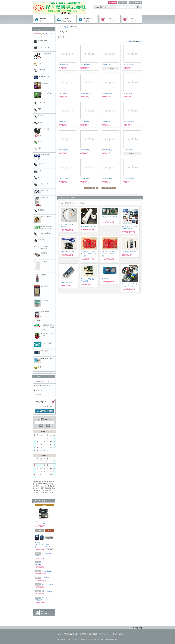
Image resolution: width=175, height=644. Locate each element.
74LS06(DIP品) (128, 93)
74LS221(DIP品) (107, 150)
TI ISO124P (46, 578)
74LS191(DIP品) (64, 65)
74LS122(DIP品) (107, 178)
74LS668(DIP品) (64, 150)
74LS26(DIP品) (85, 178)
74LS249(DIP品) (64, 93)
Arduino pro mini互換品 (129, 252)
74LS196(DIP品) (107, 65)
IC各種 (66, 27)
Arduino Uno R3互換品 (68, 252)
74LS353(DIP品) (129, 122)
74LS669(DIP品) (85, 150)
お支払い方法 (62, 634)
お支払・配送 (66, 20)
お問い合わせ (88, 20)
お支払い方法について (42, 381)
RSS (42, 611)
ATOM (44, 613)
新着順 (140, 41)
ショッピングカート (110, 20)
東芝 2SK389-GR (48, 584)
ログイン (123, 3)
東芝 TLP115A (47, 591)
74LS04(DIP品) (64, 178)
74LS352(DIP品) (85, 93)
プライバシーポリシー (106, 634)
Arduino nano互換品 (67, 282)
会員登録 (113, 3)
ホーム (44, 20)
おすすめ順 (128, 41)
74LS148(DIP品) (107, 93)
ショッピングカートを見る (44, 411)
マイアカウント (135, 3)
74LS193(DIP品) (107, 122)
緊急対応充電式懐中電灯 (89, 226)
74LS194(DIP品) (85, 65)
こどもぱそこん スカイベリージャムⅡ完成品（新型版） (109, 254)
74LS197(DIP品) (129, 65)
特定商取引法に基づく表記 (88, 634)
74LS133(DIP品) (129, 178)
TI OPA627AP (46, 571)
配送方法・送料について (43, 386)
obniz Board (105, 278)
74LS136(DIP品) (64, 122)
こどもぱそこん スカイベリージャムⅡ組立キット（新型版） (89, 254)
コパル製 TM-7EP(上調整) (39, 545)
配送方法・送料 (73, 634)
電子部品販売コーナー (132, 20)
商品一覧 (38, 394)
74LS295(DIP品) (129, 150)
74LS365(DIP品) (85, 122)
